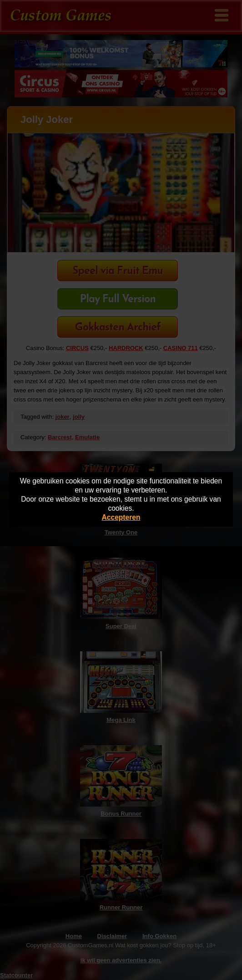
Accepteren (121, 517)
